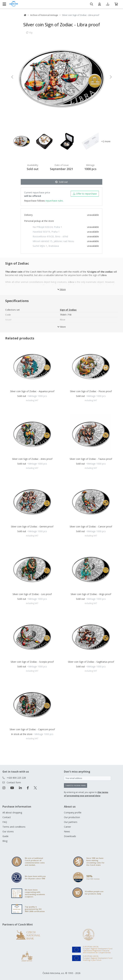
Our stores (8, 831)
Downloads (70, 836)
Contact (7, 817)
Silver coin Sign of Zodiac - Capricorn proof (32, 729)
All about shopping (12, 813)
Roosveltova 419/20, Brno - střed (50, 236)
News (67, 831)
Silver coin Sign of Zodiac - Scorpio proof (32, 662)
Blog (5, 841)
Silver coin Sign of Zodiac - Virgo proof (91, 594)
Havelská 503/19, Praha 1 (46, 232)
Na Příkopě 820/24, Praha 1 (47, 227)
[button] (19, 77)
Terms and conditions (14, 827)
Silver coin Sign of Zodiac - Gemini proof (32, 527)
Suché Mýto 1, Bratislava (46, 246)
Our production (72, 817)
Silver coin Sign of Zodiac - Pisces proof (91, 391)
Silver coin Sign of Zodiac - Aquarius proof (32, 391)
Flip (29, 34)
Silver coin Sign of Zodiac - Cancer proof (91, 527)
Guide (5, 836)
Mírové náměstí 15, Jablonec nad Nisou (53, 241)
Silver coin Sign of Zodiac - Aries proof (32, 459)
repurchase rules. (54, 201)
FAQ (5, 822)
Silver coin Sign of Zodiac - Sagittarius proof (91, 662)
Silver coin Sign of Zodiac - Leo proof (32, 594)
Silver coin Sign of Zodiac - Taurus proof (91, 459)
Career (67, 827)
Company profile (73, 813)
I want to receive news (76, 785)
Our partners (71, 822)
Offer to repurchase (85, 194)
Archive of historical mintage (44, 15)
